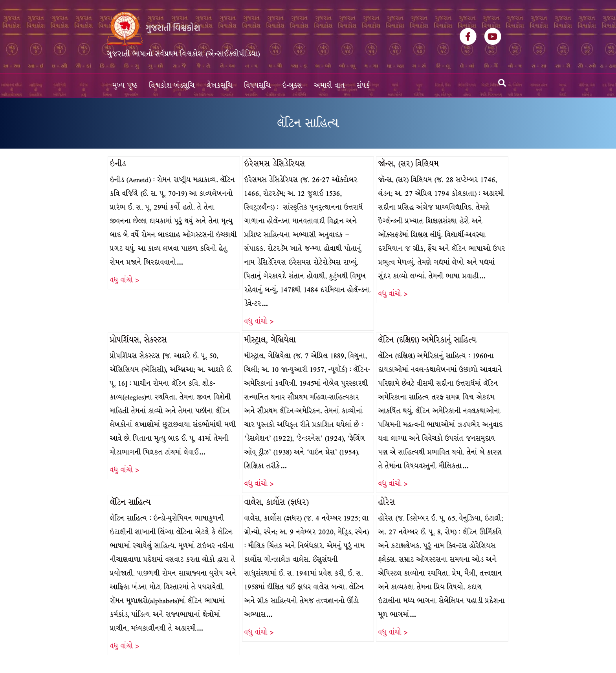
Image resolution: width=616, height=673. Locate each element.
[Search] (502, 83)
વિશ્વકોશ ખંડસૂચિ (172, 86)
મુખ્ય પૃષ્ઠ (125, 86)
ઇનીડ (118, 164)
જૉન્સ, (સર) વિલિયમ (409, 164)
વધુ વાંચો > (125, 280)
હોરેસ (387, 502)
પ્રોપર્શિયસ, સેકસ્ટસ (138, 340)
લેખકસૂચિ (220, 86)
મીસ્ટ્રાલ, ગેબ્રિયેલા (270, 340)
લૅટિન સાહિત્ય (130, 502)
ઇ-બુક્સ (292, 86)
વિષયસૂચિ (258, 86)
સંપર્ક (363, 86)
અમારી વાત (330, 86)
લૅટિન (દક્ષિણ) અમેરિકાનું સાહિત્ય (427, 340)
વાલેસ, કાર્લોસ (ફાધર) (277, 502)
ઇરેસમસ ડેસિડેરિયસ (275, 164)
